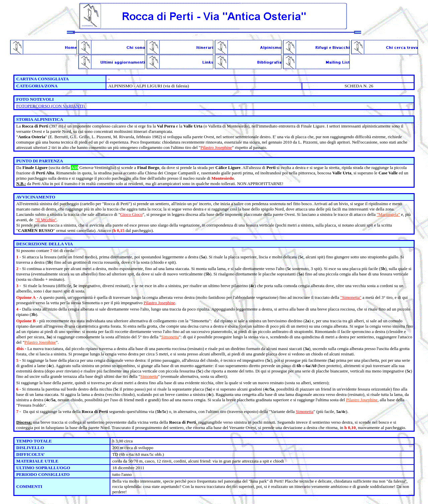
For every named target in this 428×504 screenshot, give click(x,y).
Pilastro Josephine (216, 147)
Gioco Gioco (131, 214)
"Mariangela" (388, 214)
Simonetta (170, 337)
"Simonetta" (351, 297)
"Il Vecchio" (46, 220)
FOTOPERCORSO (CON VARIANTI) (51, 106)
